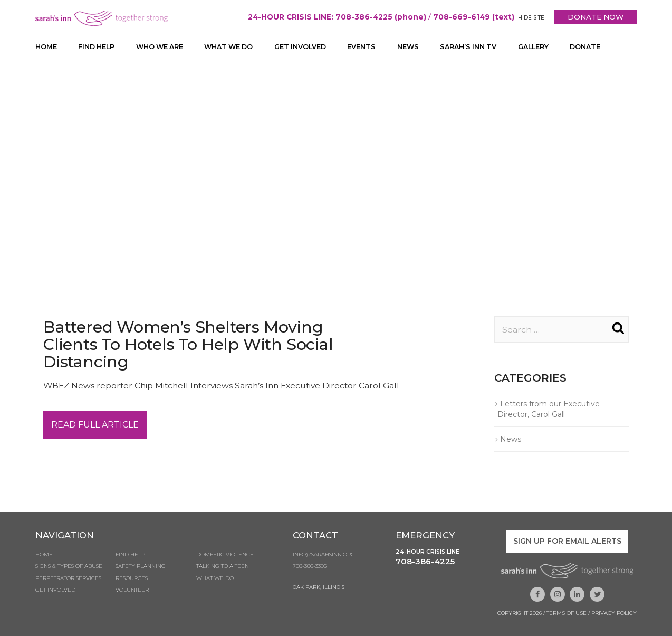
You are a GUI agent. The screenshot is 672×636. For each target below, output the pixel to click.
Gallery (546, 46)
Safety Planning (141, 568)
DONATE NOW (594, 17)
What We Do (234, 46)
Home (46, 46)
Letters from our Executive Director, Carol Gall (549, 410)
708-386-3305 (310, 568)
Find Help (97, 46)
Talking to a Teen (223, 568)
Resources (132, 580)
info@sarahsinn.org (324, 556)
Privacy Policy (614, 613)
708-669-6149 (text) (471, 17)
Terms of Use (567, 613)
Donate (600, 46)
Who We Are (162, 46)
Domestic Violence (225, 556)
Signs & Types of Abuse (69, 568)
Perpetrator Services (68, 580)
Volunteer (132, 591)
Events (371, 46)
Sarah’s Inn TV (479, 46)
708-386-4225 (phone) (377, 17)
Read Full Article (95, 426)
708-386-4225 (425, 563)
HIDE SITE (529, 18)
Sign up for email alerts (567, 542)
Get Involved (309, 46)
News (418, 46)
